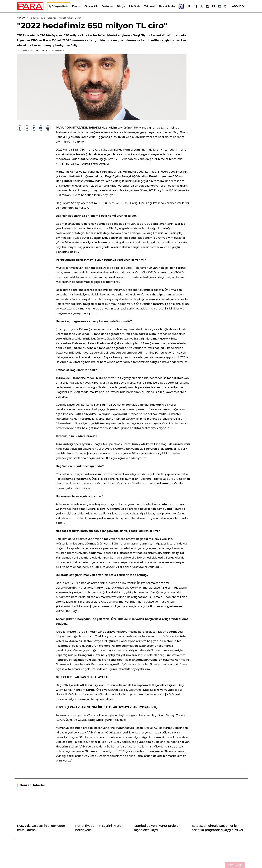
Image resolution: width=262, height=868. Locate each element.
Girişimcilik (91, 6)
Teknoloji (150, 6)
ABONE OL (239, 6)
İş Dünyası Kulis (59, 6)
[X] (202, 6)
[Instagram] (207, 6)
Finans (76, 6)
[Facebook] (197, 6)
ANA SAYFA (22, 18)
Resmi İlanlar (167, 6)
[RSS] (225, 6)
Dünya (121, 6)
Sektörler (108, 6)
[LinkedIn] (220, 6)
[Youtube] (213, 6)
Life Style (135, 6)
